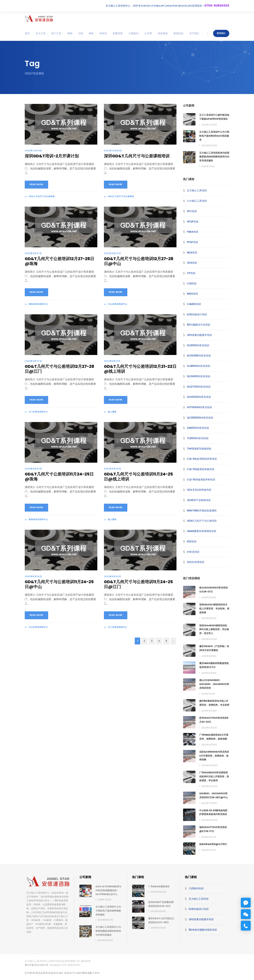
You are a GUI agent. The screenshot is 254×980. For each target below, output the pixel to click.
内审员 (103, 33)
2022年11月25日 (209, 745)
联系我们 (221, 33)
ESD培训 (192, 541)
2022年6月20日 (158, 911)
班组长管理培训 (196, 562)
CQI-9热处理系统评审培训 (202, 459)
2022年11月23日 (158, 892)
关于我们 (194, 33)
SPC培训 (192, 211)
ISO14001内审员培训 (198, 376)
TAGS (96, 973)
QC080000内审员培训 (200, 418)
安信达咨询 (42, 973)
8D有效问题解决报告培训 (203, 930)
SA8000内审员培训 (198, 428)
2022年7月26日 (209, 803)
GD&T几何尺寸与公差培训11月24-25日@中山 (59, 584)
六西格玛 (133, 33)
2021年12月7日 (208, 850)
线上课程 (112, 412)
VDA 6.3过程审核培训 (199, 490)
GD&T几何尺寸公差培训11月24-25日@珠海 (59, 477)
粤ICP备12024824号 (37, 965)
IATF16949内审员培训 (199, 407)
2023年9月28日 (209, 711)
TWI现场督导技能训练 (199, 449)
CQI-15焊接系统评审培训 (201, 480)
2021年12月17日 (209, 837)
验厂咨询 (64, 973)
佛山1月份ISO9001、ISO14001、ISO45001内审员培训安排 (214, 684)
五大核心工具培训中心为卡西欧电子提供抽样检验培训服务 (108, 911)
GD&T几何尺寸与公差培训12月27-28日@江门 (59, 369)
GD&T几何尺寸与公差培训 (42, 196)
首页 (27, 33)
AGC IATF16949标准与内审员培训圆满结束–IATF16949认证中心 (108, 890)
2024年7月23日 (209, 125)
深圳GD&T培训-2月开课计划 (52, 156)
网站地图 (87, 973)
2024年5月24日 (209, 145)
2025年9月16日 (209, 656)
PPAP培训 (192, 242)
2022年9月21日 (112, 361)
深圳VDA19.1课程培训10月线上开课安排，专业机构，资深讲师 (214, 609)
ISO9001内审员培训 (198, 345)
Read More (36, 184)
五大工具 (41, 33)
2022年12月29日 (210, 765)
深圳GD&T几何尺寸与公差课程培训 (137, 156)
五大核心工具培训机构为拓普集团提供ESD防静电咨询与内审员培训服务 (214, 157)
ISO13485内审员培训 (199, 356)
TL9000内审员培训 (198, 438)
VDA (70, 33)
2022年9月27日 (33, 253)
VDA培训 (192, 263)
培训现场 (163, 33)
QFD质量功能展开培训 (199, 335)
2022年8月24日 (33, 469)
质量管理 (118, 33)
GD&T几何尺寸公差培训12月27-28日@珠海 (59, 261)
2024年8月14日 (105, 940)
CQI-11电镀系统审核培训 (201, 469)
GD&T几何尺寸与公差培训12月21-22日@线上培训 (140, 369)
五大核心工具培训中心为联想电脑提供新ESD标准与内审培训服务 (108, 931)
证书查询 (30, 973)
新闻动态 (178, 33)
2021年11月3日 (208, 694)
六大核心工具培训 (197, 201)
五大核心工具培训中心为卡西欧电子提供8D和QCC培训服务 (214, 136)
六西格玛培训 (196, 888)
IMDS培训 (192, 294)
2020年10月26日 (210, 820)
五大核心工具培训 (197, 190)
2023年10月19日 (209, 639)
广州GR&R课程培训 (159, 886)
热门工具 (56, 33)
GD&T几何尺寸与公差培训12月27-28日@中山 (139, 261)
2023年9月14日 (209, 618)
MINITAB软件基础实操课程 (202, 510)
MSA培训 (192, 252)
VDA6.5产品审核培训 (199, 500)
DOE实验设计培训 (197, 314)
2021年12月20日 (158, 928)
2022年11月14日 (33, 151)
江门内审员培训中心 (38, 412)
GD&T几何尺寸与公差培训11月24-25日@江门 (138, 584)
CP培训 (191, 273)
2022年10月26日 (113, 151)
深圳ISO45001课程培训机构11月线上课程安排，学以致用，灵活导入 (214, 629)
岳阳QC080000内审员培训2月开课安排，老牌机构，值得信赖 (214, 756)
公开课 (148, 33)
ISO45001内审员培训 (199, 397)
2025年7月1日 (208, 166)
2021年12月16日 (209, 673)
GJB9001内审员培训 (198, 366)
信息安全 (54, 973)
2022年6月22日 (209, 728)
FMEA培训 (193, 232)
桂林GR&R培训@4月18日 (213, 844)
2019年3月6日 (104, 900)
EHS (91, 33)
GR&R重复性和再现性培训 (202, 531)
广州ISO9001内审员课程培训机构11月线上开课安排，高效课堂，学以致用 (214, 776)
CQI (81, 33)
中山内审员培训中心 (118, 304)
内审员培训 (193, 552)
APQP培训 (193, 222)
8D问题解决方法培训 (198, 325)
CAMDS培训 (194, 304)
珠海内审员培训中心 (38, 304)
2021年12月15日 (209, 597)
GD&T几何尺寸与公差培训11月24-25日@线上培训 (138, 477)
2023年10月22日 (210, 786)
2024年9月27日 (105, 920)
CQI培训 (192, 283)
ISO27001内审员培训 (199, 387)
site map (76, 973)
